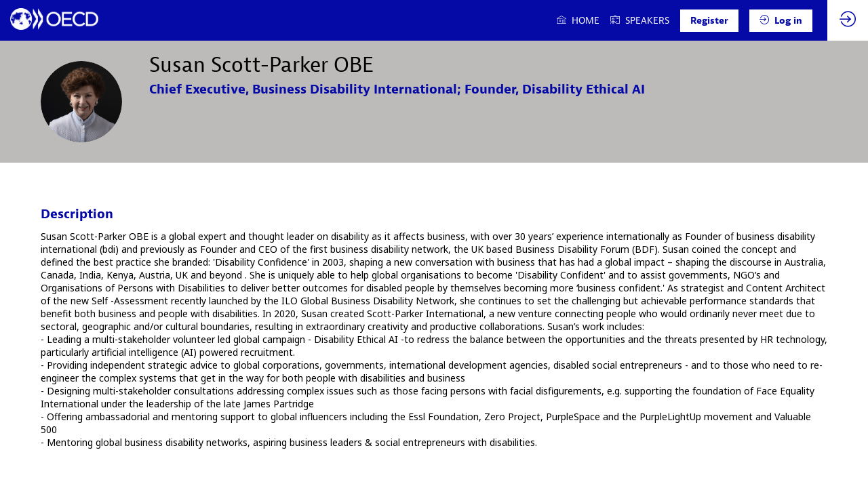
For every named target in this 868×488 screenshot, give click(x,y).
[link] (578, 20)
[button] (709, 21)
